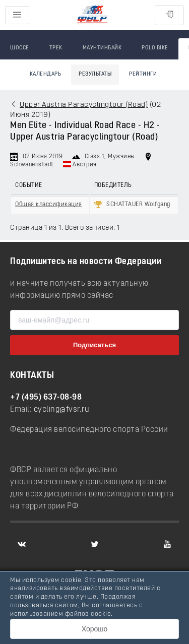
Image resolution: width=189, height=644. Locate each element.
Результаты (95, 74)
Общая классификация (49, 205)
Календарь (46, 74)
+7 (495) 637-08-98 (46, 398)
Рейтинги (143, 74)
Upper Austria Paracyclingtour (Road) (84, 105)
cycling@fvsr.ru (62, 410)
